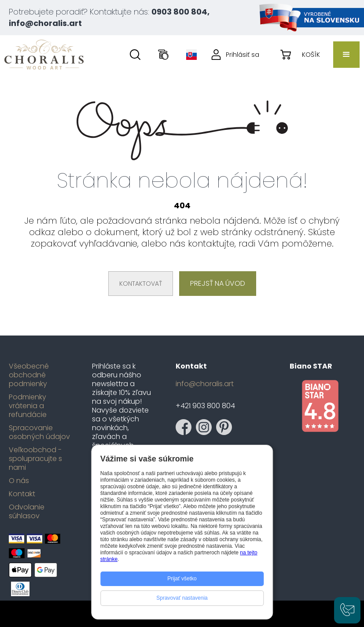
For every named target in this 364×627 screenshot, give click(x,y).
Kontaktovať (141, 284)
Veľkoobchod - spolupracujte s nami (35, 459)
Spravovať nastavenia (182, 598)
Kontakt (22, 494)
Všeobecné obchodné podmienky (29, 375)
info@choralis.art (205, 384)
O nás (19, 481)
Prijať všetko (182, 579)
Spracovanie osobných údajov (39, 432)
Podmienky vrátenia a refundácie (28, 406)
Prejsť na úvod (218, 283)
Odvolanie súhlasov (27, 512)
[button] (346, 55)
